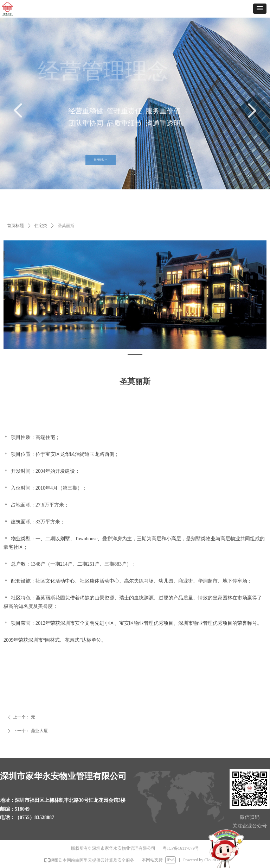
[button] (260, 9)
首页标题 (15, 226)
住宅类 (41, 226)
